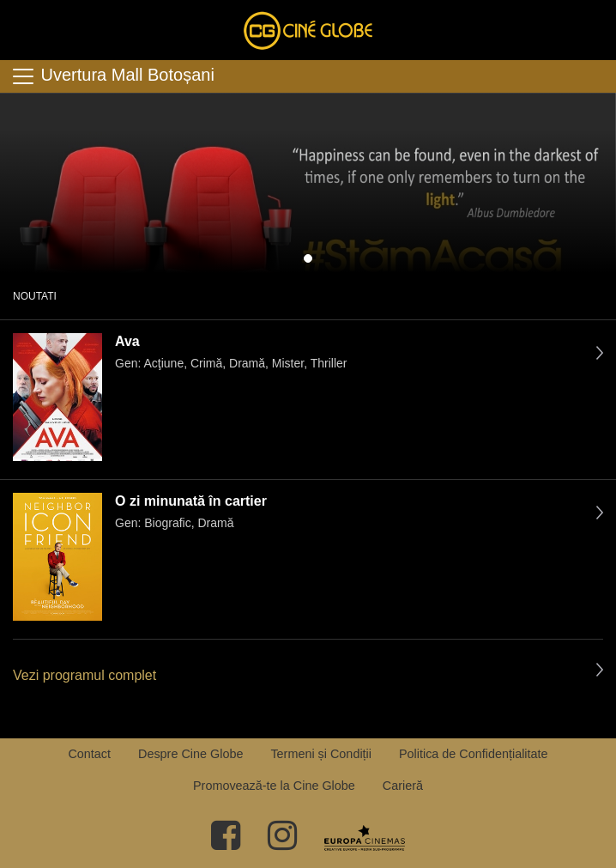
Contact (89, 754)
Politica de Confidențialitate (474, 754)
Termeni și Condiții (321, 754)
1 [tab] (308, 258)
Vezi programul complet (85, 675)
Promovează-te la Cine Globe (274, 786)
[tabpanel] (308, 183)
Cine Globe (308, 30)
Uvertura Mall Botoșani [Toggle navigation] (112, 76)
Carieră (403, 786)
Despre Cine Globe (190, 754)
